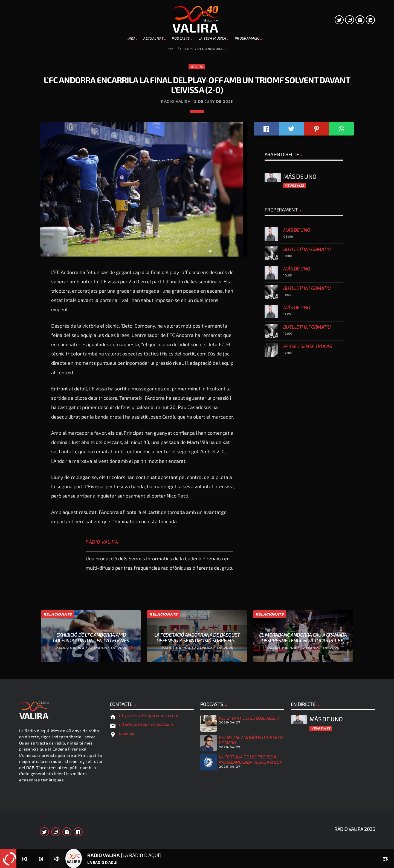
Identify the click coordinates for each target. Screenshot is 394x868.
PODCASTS (181, 38)
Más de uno (297, 539)
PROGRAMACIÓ (247, 38)
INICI (131, 38)
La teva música (212, 38)
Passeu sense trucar (308, 655)
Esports (186, 49)
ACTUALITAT (153, 38)
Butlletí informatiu (307, 558)
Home (171, 49)
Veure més (294, 494)
